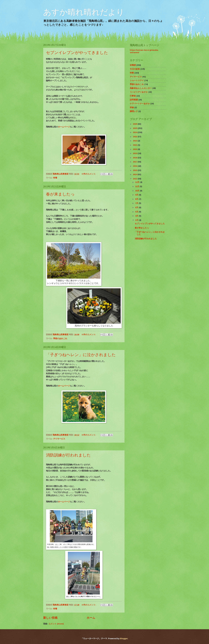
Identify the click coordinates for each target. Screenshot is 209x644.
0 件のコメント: (89, 174)
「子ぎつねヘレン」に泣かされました (81, 355)
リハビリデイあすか (139, 92)
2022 (135, 141)
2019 (135, 153)
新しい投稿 (50, 618)
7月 (137, 203)
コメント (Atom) (56, 624)
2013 (135, 179)
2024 (135, 132)
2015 (135, 170)
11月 (137, 186)
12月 (137, 182)
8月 (137, 199)
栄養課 (133, 65)
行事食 (133, 96)
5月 (137, 212)
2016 (135, 166)
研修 (132, 107)
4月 (137, 216)
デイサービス (59, 439)
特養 (55, 178)
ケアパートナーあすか (140, 104)
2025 (135, 128)
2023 (135, 137)
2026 (135, 124)
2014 (135, 174)
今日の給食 (135, 69)
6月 (137, 207)
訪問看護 (134, 100)
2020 (135, 149)
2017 (135, 162)
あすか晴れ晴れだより (84, 12)
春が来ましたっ (60, 194)
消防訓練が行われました (68, 455)
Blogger (124, 639)
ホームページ (64, 127)
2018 (135, 158)
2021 (135, 145)
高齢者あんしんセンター (141, 88)
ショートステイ (137, 80)
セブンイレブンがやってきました (77, 53)
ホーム (91, 618)
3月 (137, 220)
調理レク (134, 111)
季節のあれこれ (60, 339)
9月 (137, 195)
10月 (137, 191)
